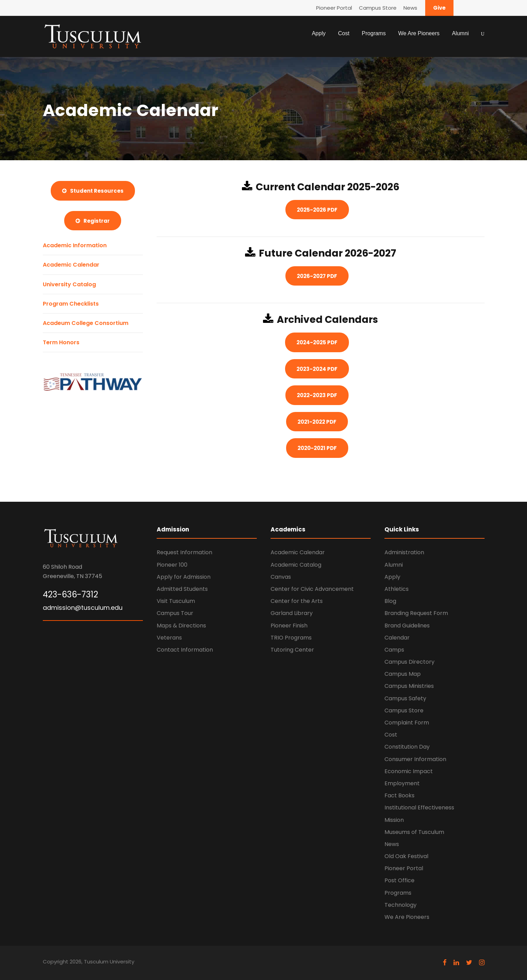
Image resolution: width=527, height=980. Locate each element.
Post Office (399, 880)
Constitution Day (407, 747)
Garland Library (292, 613)
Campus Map (403, 674)
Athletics (397, 589)
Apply (319, 33)
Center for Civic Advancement (312, 589)
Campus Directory (409, 662)
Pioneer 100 (172, 565)
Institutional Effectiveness (419, 808)
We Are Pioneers (419, 33)
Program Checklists (71, 304)
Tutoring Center (292, 650)
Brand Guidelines (407, 626)
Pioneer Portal (334, 8)
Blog (390, 601)
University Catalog (69, 284)
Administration (404, 552)
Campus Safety (405, 698)
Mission (394, 820)
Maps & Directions (181, 626)
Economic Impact (409, 771)
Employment (402, 783)
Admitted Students (182, 589)
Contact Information (185, 650)
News (410, 8)
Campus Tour (175, 613)
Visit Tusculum (176, 601)
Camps (394, 650)
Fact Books (399, 795)
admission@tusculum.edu (83, 608)
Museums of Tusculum (414, 832)
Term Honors (61, 342)
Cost (344, 33)
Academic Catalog (296, 565)
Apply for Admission (184, 577)
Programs (374, 33)
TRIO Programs (291, 638)
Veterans (169, 638)
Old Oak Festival (406, 856)
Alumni (460, 33)
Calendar (397, 638)
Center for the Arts (297, 601)
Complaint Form (407, 723)
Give (439, 8)
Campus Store (378, 8)
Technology (401, 905)
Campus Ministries (409, 686)
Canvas (281, 577)
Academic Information (75, 245)
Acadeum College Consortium (86, 323)
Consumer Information (415, 759)
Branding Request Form (416, 613)
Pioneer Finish (289, 626)
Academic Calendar (71, 265)
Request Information (184, 552)
